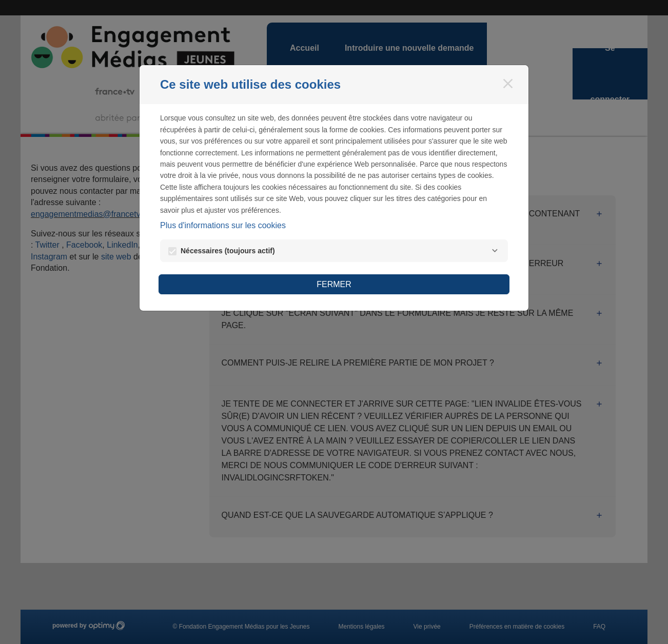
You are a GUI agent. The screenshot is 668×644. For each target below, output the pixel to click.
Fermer (334, 284)
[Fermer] (508, 84)
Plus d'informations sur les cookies (223, 225)
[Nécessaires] (495, 251)
